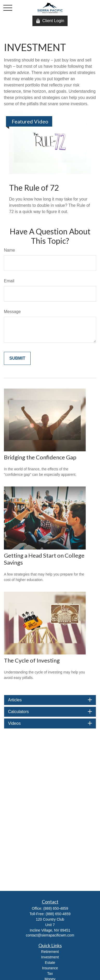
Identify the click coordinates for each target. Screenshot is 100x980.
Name (9, 250)
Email (9, 281)
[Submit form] (17, 358)
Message (12, 312)
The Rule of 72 (34, 188)
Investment (50, 957)
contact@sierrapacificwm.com (50, 935)
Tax (50, 973)
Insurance (50, 968)
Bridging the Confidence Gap (40, 457)
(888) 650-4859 (56, 908)
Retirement (50, 952)
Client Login (50, 21)
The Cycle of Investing (32, 660)
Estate (50, 963)
